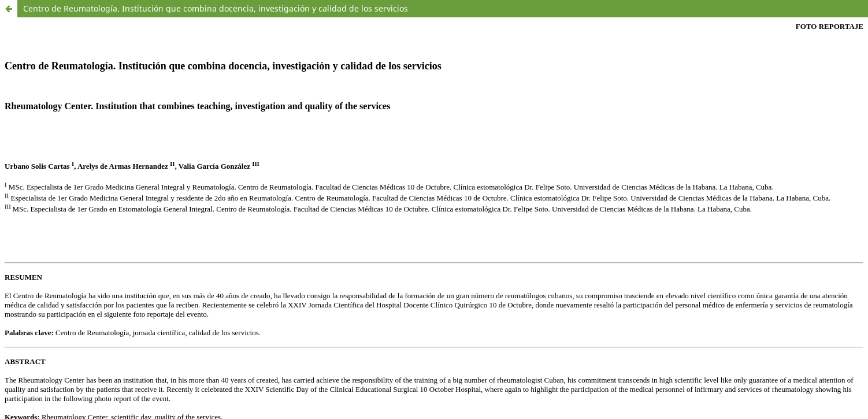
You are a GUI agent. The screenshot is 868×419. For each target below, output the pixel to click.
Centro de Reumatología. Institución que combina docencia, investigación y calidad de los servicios (216, 8)
